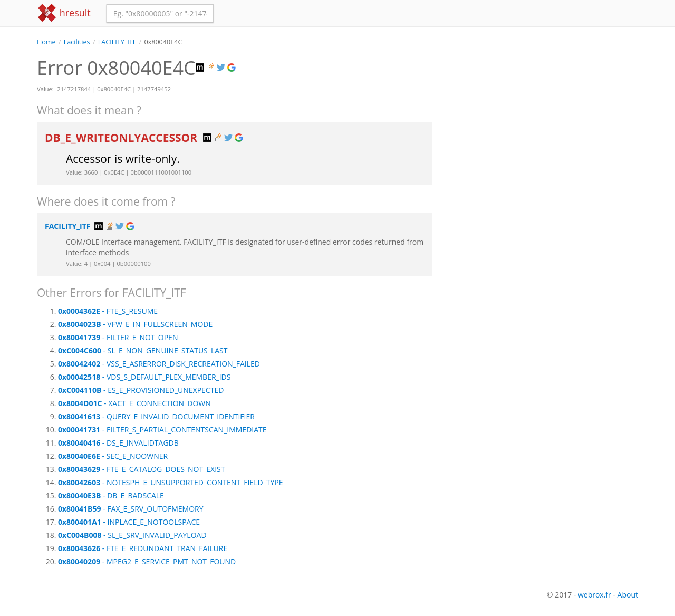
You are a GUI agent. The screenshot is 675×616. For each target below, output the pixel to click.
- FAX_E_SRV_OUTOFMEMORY (131, 509)
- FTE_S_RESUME (108, 311)
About (628, 595)
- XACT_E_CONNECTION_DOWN (134, 403)
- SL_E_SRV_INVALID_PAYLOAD (132, 535)
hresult (64, 13)
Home (46, 42)
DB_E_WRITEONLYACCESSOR (123, 138)
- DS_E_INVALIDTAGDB (118, 443)
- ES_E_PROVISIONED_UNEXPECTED (141, 390)
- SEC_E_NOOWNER (113, 456)
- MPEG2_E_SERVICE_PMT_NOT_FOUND (147, 561)
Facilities (77, 42)
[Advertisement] (543, 121)
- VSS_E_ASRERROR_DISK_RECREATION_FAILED (159, 364)
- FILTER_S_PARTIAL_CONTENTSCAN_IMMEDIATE (162, 430)
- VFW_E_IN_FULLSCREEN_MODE (135, 324)
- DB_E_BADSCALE (111, 495)
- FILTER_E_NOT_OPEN (118, 337)
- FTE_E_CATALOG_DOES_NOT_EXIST (142, 469)
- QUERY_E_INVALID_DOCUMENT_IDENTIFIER (156, 416)
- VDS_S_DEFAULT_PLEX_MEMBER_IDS (144, 377)
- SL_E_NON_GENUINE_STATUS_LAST (143, 350)
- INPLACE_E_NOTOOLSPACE (129, 522)
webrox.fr (595, 595)
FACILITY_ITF (117, 42)
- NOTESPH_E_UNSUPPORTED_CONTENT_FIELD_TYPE (170, 482)
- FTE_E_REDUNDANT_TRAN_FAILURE (143, 548)
